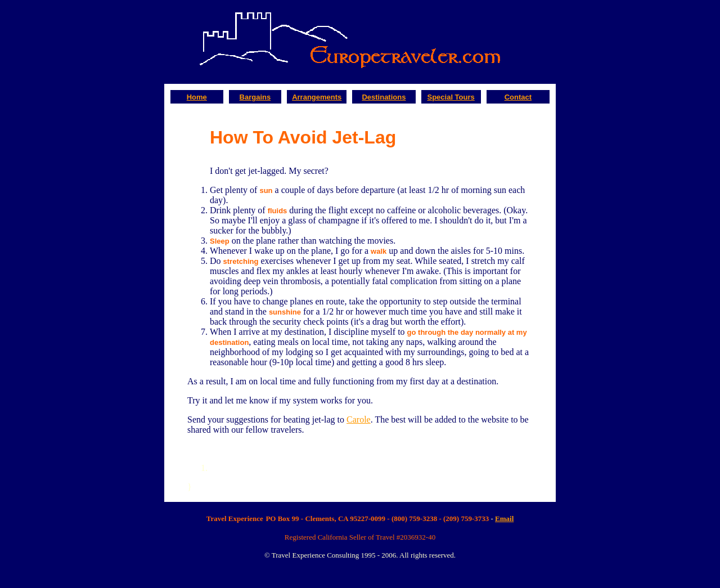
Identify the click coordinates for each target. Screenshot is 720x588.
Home (197, 97)
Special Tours (451, 97)
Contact (518, 97)
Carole (359, 419)
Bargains (255, 97)
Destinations (384, 97)
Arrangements (317, 97)
